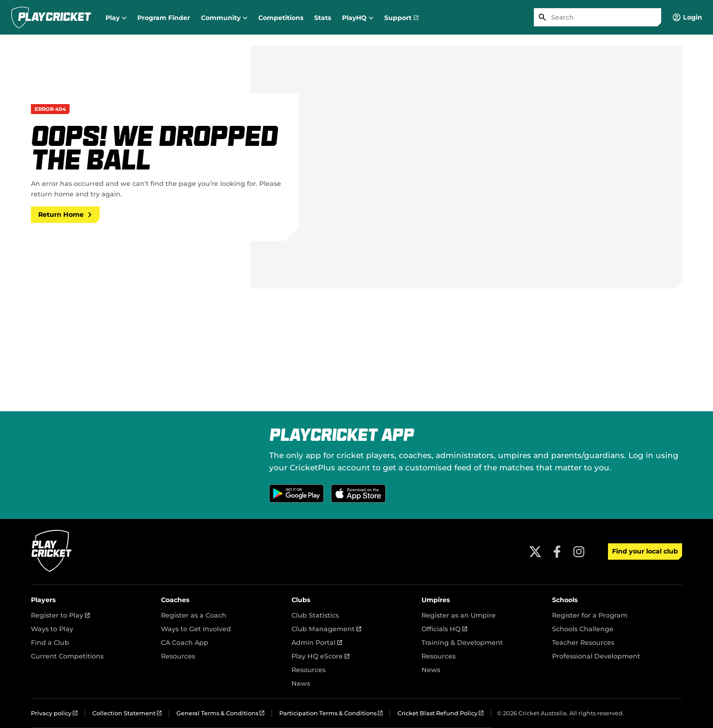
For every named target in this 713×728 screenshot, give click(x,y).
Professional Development (596, 656)
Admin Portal (317, 643)
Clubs (301, 600)
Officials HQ (444, 629)
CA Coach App (185, 643)
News (301, 683)
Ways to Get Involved (196, 629)
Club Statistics (315, 615)
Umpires (436, 600)
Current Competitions (67, 656)
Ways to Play (52, 629)
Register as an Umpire (459, 615)
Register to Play (60, 615)
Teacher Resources (583, 643)
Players (43, 600)
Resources (178, 656)
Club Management (326, 629)
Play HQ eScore (320, 656)
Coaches (175, 600)
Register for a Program (590, 615)
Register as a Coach (194, 615)
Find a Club (50, 643)
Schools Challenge (583, 629)
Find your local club (645, 551)
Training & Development (462, 643)
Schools (565, 600)
